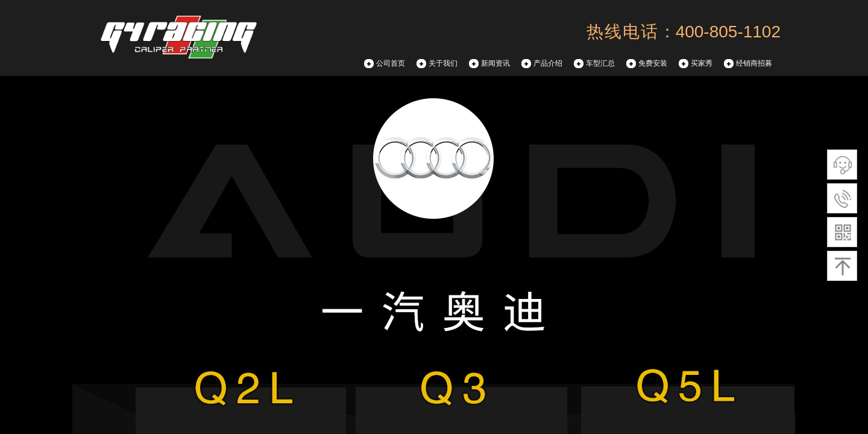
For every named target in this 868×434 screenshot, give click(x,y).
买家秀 (702, 63)
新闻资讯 (495, 63)
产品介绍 (548, 63)
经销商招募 (754, 63)
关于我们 (443, 63)
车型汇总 (600, 63)
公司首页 (391, 63)
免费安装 (653, 63)
